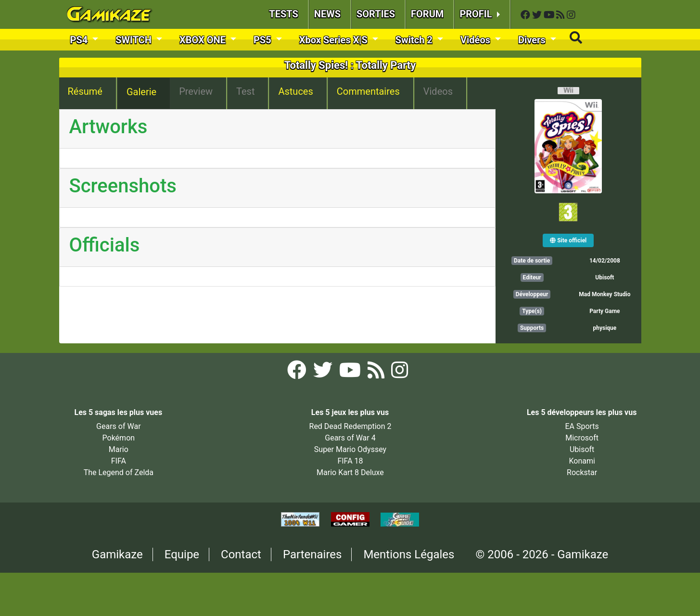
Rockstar (582, 472)
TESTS (284, 14)
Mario (119, 449)
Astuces (295, 91)
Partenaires (312, 554)
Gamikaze (117, 554)
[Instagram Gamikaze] (571, 15)
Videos (438, 91)
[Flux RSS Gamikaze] (561, 15)
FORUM (427, 14)
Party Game (605, 311)
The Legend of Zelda (119, 472)
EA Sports (582, 426)
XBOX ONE (204, 40)
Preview (196, 91)
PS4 (80, 40)
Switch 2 (415, 40)
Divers (533, 40)
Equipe (182, 554)
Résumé (85, 91)
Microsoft (582, 438)
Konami (582, 461)
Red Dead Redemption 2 (350, 426)
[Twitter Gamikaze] (538, 15)
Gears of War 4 (350, 438)
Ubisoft (605, 277)
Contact (241, 554)
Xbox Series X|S (335, 40)
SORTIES (376, 14)
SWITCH (135, 40)
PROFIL (477, 14)
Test (245, 91)
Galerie (141, 92)
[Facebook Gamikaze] (526, 15)
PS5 (264, 40)
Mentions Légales (409, 554)
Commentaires (368, 91)
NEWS (327, 14)
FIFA (119, 461)
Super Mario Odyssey (350, 449)
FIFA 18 (350, 461)
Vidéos (477, 40)
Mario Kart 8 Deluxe (350, 472)
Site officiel (568, 240)
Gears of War (118, 426)
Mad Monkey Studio (605, 294)
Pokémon (119, 438)
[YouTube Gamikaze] (550, 15)
